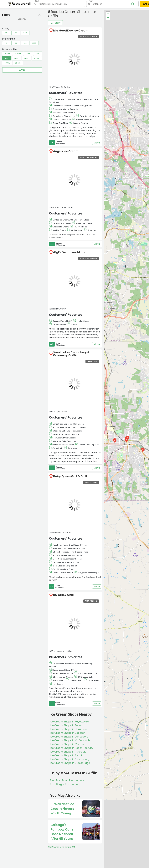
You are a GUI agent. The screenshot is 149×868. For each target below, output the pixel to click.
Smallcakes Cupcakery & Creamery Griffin (71, 354)
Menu (97, 143)
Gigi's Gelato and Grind (70, 252)
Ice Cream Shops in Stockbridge (70, 763)
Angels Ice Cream (66, 151)
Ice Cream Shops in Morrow (67, 744)
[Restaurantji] (19, 4)
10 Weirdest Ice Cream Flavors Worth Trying (62, 809)
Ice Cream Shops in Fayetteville (69, 722)
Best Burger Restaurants (65, 784)
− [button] (108, 18)
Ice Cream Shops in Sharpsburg (70, 759)
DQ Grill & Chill (63, 595)
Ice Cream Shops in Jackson (68, 733)
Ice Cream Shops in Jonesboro (69, 737)
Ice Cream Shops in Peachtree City (72, 748)
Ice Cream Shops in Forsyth (67, 725)
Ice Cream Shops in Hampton (68, 729)
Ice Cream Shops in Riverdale (68, 752)
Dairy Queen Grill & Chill (70, 476)
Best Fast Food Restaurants (67, 780)
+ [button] (108, 14)
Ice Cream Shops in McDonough (70, 740)
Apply (22, 70)
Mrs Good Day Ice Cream (71, 31)
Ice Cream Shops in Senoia (67, 755)
